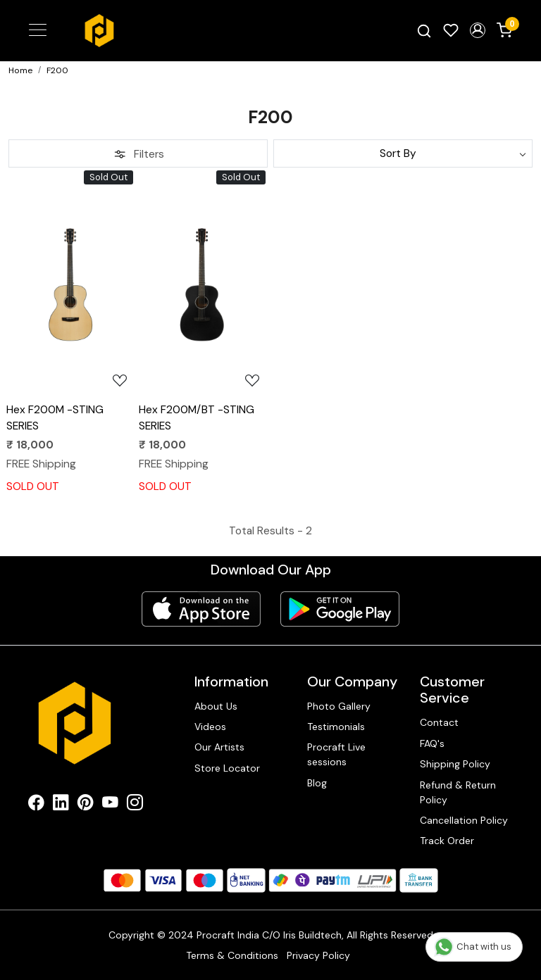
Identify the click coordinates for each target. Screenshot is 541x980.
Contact (439, 722)
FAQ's (432, 743)
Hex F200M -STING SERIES (55, 418)
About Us (216, 706)
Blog (317, 783)
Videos (210, 727)
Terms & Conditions (232, 955)
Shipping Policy (455, 764)
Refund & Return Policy (458, 792)
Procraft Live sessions (336, 754)
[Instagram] (135, 805)
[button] (478, 30)
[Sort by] (403, 153)
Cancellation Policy (464, 820)
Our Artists (219, 747)
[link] (424, 31)
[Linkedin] (61, 805)
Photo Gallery (339, 706)
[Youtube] (110, 805)
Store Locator (227, 768)
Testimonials (336, 727)
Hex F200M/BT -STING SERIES (197, 418)
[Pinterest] (86, 805)
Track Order (447, 841)
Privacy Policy (318, 955)
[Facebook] (36, 805)
